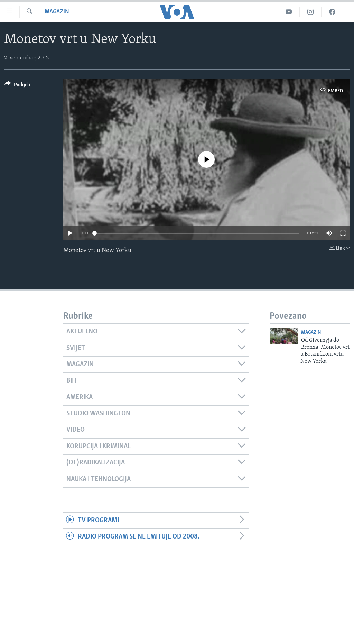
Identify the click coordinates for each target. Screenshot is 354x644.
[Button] (17, 86)
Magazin (57, 12)
